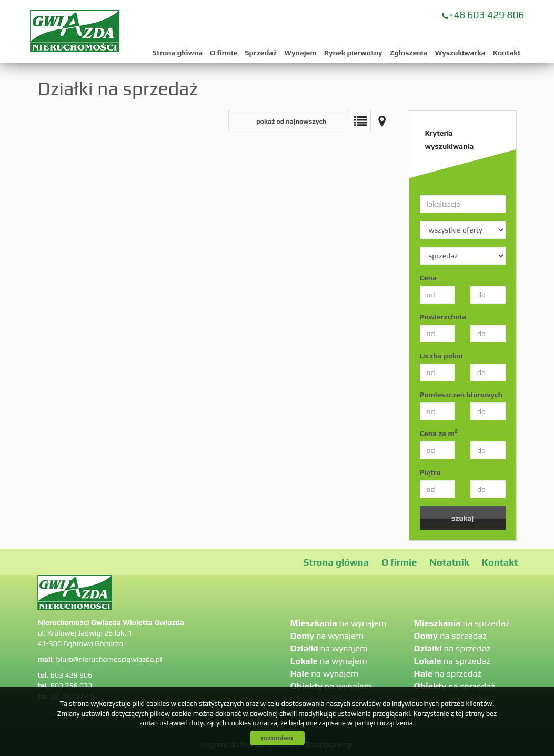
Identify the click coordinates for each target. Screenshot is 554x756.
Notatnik (449, 562)
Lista (360, 121)
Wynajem (300, 53)
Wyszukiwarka (460, 53)
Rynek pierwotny (353, 53)
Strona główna (177, 53)
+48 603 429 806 (487, 15)
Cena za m (439, 433)
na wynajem (339, 623)
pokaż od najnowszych (291, 121)
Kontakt (506, 53)
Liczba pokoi (441, 356)
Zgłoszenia (409, 53)
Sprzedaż (261, 53)
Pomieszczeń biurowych (461, 395)
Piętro (430, 472)
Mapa (382, 121)
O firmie (224, 53)
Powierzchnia (443, 317)
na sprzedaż (462, 623)
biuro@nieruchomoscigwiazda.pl (109, 659)
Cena (428, 278)
